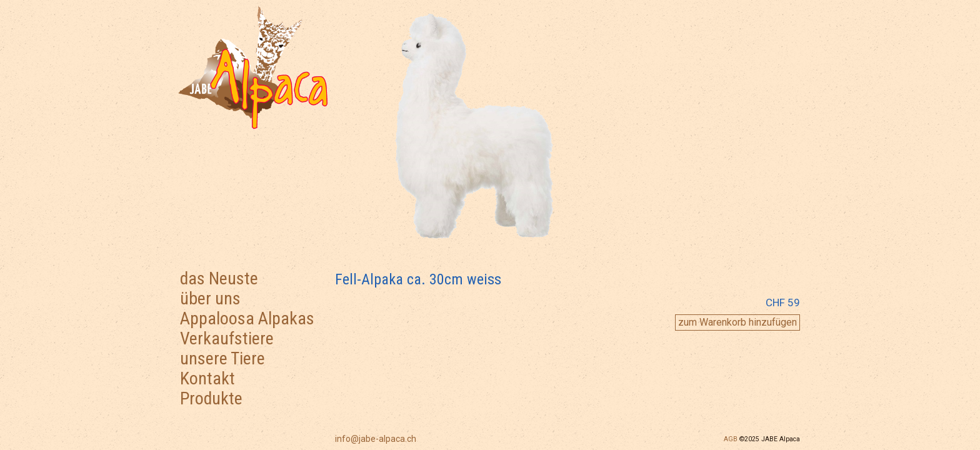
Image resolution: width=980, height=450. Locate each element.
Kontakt (207, 378)
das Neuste (219, 278)
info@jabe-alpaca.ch (376, 439)
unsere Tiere (222, 358)
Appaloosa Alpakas (247, 318)
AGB (731, 439)
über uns (210, 298)
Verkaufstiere (227, 338)
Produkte (211, 398)
